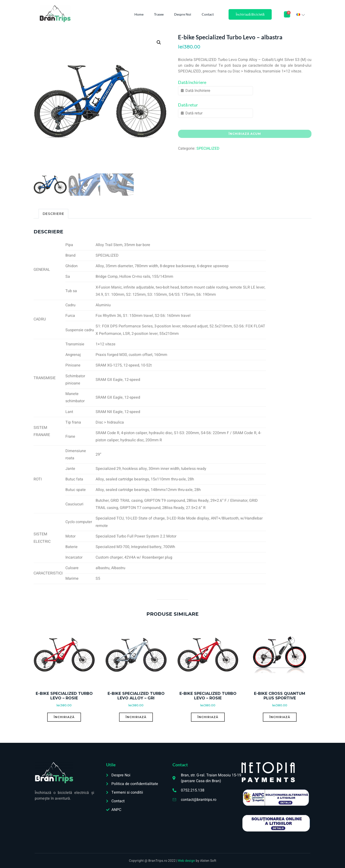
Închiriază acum (245, 134)
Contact (208, 14)
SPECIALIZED (208, 148)
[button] (159, 42)
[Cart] (287, 14)
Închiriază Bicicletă (250, 14)
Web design (187, 861)
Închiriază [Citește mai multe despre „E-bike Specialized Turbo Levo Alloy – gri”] (136, 717)
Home (139, 14)
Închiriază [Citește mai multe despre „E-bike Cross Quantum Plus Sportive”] (280, 717)
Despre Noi (183, 14)
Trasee (159, 14)
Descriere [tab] (53, 214)
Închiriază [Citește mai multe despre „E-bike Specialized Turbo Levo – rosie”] (64, 717)
